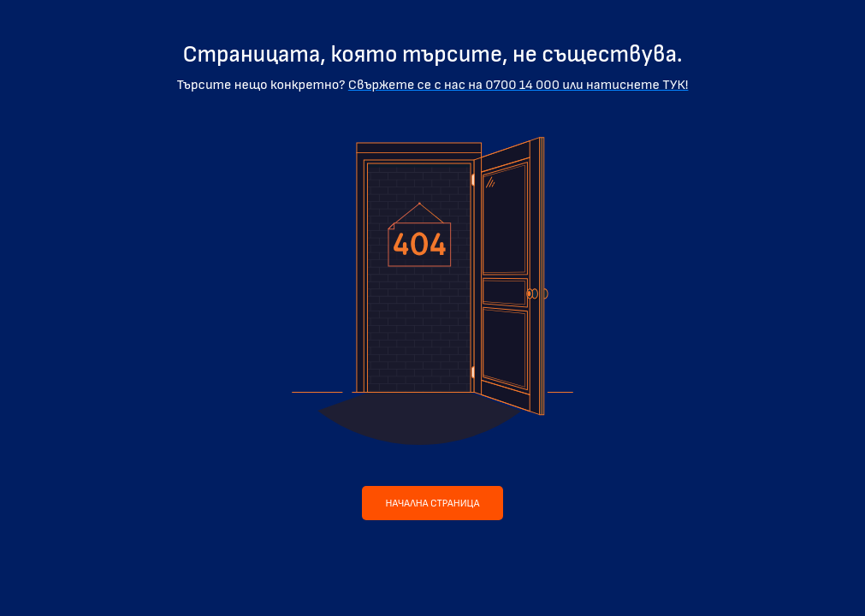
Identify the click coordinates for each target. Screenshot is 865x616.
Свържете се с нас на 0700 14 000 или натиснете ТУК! (518, 85)
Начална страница (433, 503)
